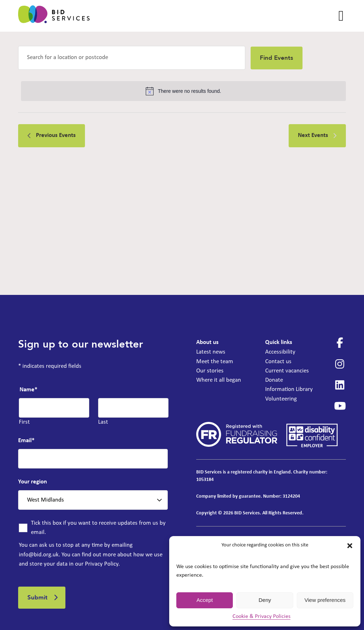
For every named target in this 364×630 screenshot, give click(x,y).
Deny (265, 600)
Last (103, 422)
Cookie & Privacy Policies (261, 616)
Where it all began (219, 380)
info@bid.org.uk (39, 555)
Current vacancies (287, 371)
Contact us (278, 362)
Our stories (210, 371)
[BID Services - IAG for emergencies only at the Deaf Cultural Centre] (54, 16)
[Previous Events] (52, 136)
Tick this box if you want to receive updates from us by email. (98, 528)
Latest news (211, 352)
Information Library (289, 389)
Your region (33, 482)
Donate (274, 380)
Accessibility (280, 352)
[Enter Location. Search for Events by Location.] (132, 58)
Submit (38, 597)
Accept (205, 600)
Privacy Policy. (102, 564)
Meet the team (215, 362)
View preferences (325, 600)
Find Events (277, 58)
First (24, 422)
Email (26, 441)
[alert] (183, 91)
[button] (350, 546)
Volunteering (281, 399)
